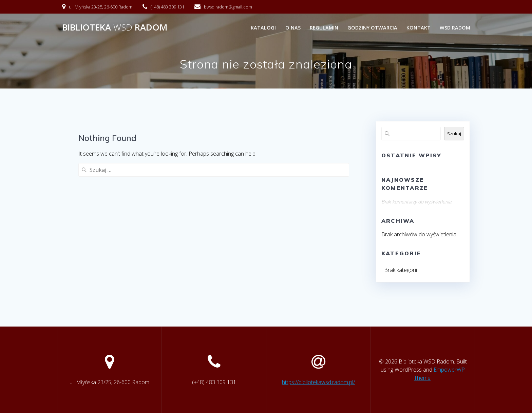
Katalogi (263, 28)
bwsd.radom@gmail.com (228, 7)
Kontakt (419, 28)
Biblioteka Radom (115, 27)
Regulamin (324, 28)
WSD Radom (455, 28)
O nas (293, 28)
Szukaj (454, 134)
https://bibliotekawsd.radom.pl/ (318, 382)
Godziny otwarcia (372, 28)
